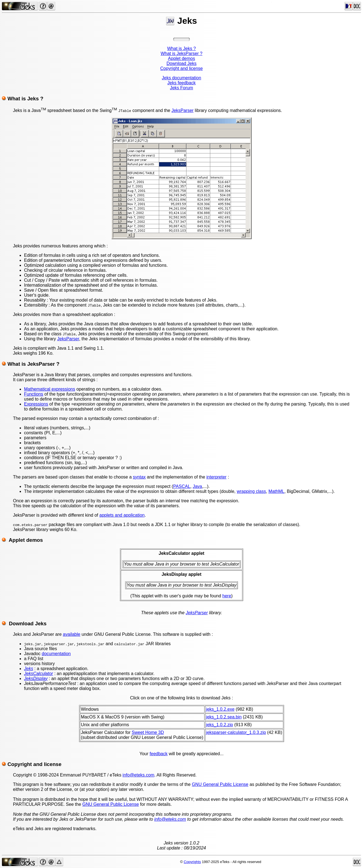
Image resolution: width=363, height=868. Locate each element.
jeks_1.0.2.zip (220, 725)
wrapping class (251, 491)
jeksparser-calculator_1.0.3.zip (236, 732)
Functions (34, 394)
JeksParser (183, 110)
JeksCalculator (39, 674)
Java (198, 486)
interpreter (216, 477)
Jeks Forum (181, 88)
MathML (277, 491)
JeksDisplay (36, 679)
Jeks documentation (181, 78)
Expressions (36, 404)
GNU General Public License (220, 784)
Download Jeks (182, 63)
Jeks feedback (181, 83)
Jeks (29, 669)
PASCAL (182, 486)
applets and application (122, 515)
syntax (139, 477)
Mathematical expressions (50, 389)
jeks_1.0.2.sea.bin (224, 717)
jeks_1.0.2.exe (220, 709)
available (72, 634)
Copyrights (192, 862)
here (227, 596)
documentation (56, 654)
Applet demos (181, 58)
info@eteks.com (139, 775)
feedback (159, 754)
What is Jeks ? (181, 49)
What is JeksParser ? (181, 53)
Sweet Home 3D (148, 732)
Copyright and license (181, 68)
